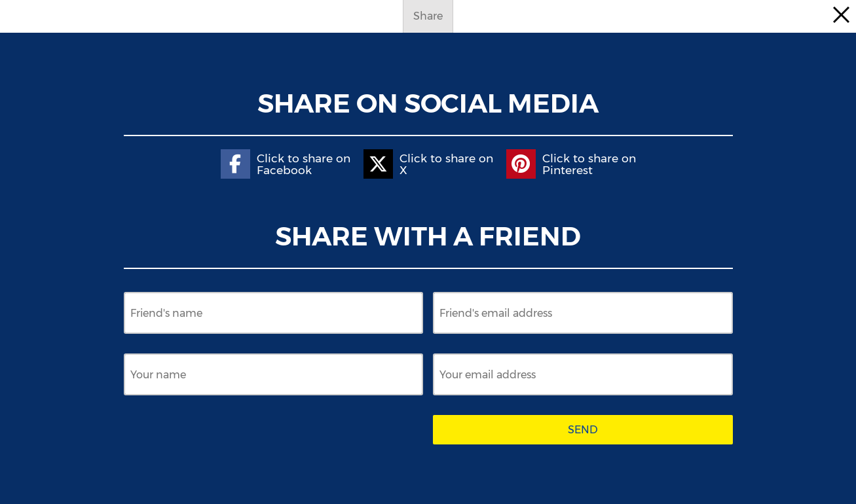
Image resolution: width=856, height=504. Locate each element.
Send (583, 430)
